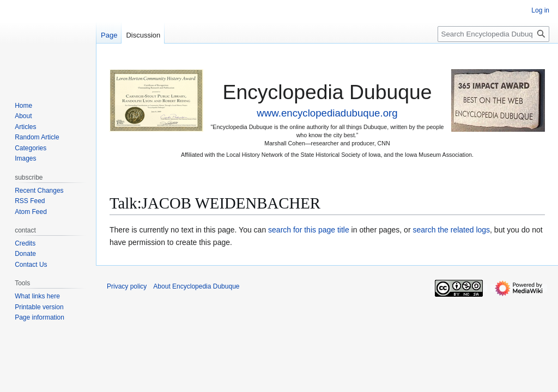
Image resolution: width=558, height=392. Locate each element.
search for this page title (309, 230)
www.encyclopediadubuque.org (327, 113)
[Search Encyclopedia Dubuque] (493, 34)
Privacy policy (127, 286)
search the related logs (451, 230)
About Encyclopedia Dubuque (196, 286)
